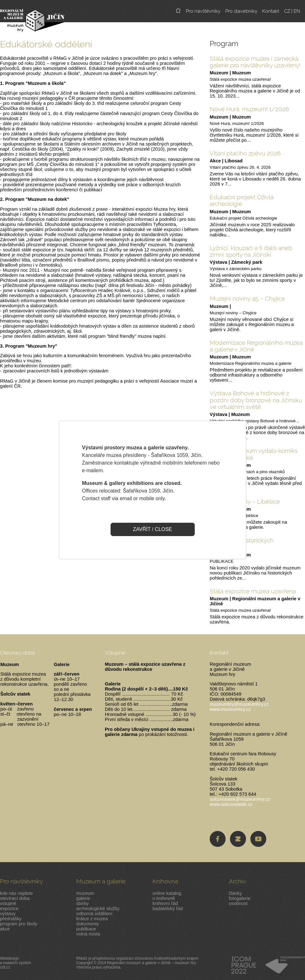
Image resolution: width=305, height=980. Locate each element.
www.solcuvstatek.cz (231, 804)
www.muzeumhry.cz (230, 709)
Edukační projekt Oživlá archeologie (242, 200)
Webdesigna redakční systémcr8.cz (15, 963)
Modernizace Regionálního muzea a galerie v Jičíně (256, 346)
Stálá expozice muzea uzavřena (253, 591)
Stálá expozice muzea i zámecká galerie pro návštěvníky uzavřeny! (255, 62)
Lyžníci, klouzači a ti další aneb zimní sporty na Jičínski (251, 251)
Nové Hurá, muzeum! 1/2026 (249, 109)
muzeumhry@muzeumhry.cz (239, 704)
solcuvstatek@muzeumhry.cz (240, 799)
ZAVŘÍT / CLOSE (153, 529)
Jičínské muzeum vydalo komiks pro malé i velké (254, 454)
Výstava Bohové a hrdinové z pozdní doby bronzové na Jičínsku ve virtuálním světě (256, 400)
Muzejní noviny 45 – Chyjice (247, 298)
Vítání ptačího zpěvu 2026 (245, 153)
